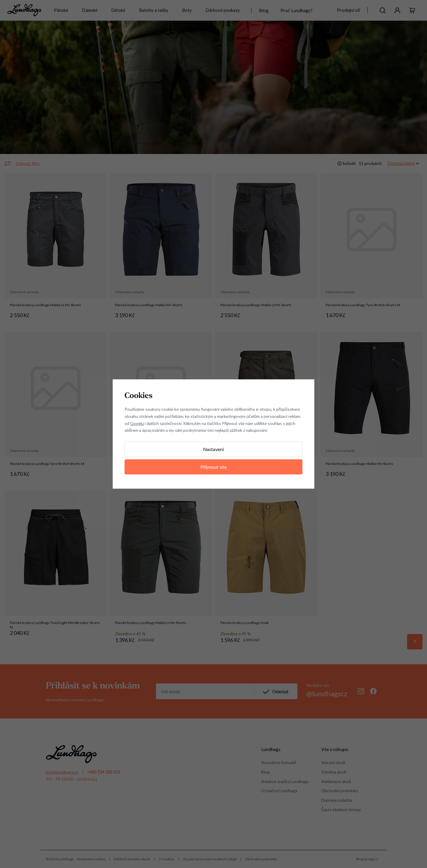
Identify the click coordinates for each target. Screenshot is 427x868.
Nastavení (213, 449)
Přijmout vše (213, 467)
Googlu (137, 423)
